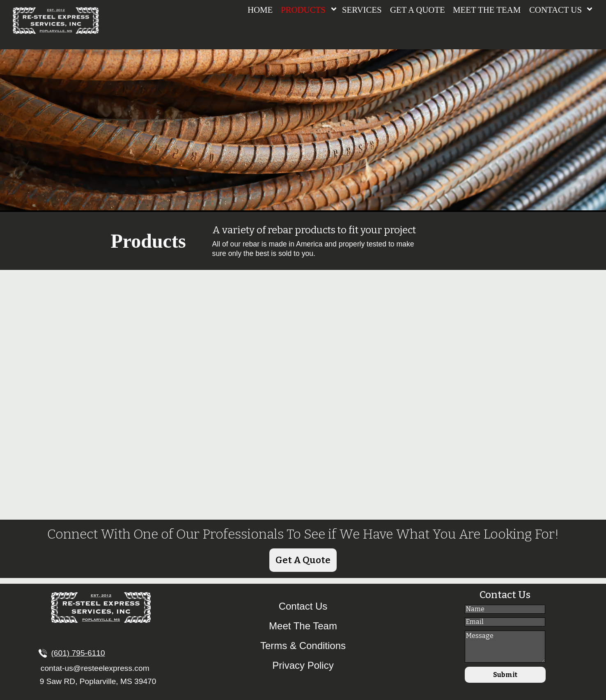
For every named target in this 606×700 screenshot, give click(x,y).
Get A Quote (303, 560)
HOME (260, 10)
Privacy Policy (303, 665)
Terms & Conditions (303, 646)
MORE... (220, 476)
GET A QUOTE (418, 10)
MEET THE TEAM (487, 10)
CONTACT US (555, 10)
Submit (505, 678)
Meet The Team (303, 626)
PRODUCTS (303, 10)
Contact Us (303, 606)
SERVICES (362, 10)
